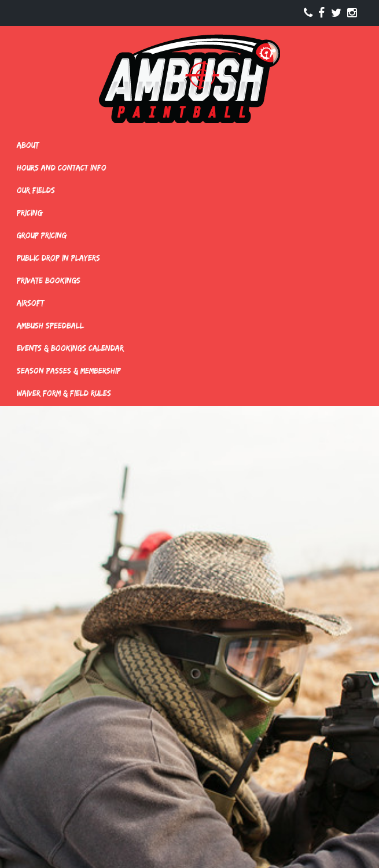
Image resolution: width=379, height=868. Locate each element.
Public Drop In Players (58, 258)
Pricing (30, 213)
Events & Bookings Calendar (70, 348)
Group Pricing (42, 235)
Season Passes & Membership (69, 371)
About (28, 145)
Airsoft (30, 303)
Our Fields (36, 190)
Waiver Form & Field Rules (64, 393)
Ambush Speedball (50, 326)
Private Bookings (49, 280)
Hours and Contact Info (62, 168)
